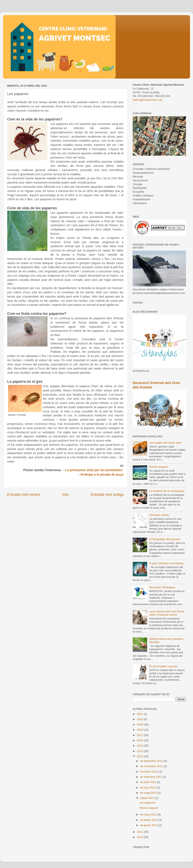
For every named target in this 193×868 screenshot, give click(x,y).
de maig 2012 (149, 793)
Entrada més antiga (107, 494)
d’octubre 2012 (149, 772)
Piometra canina (159, 515)
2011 (140, 832)
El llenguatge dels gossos (165, 539)
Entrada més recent (24, 494)
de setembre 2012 (151, 777)
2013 (140, 751)
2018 (140, 730)
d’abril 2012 (148, 798)
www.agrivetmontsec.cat (147, 100)
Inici (66, 494)
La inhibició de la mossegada (167, 491)
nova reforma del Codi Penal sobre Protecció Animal (166, 613)
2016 (140, 740)
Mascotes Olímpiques (162, 587)
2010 (140, 837)
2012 (140, 756)
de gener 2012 (149, 825)
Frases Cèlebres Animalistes (166, 563)
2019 (140, 724)
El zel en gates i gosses (163, 666)
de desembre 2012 (152, 761)
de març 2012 (149, 815)
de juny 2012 (148, 788)
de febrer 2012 (149, 820)
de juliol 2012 (148, 782)
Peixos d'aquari (158, 467)
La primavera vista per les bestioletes (94, 470)
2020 (140, 719)
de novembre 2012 (152, 766)
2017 (140, 735)
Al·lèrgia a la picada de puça (102, 474)
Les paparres (147, 803)
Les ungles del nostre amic (165, 443)
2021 (140, 714)
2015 (140, 746)
